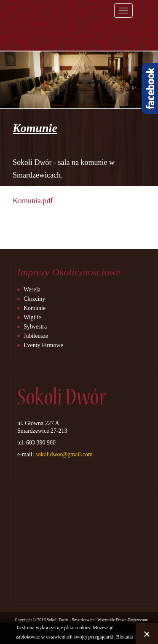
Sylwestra (35, 327)
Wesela (32, 290)
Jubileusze (36, 336)
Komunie (35, 308)
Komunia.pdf (33, 201)
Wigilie (32, 317)
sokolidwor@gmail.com (64, 454)
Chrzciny (34, 299)
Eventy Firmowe (43, 345)
